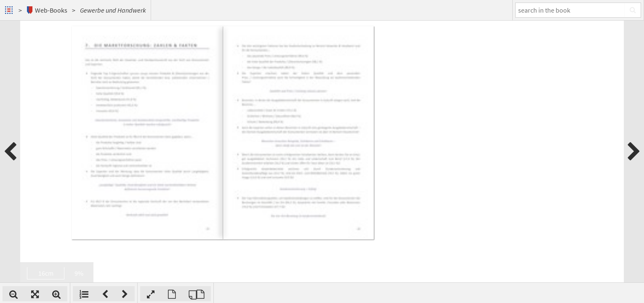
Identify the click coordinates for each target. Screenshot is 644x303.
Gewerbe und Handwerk (113, 10)
